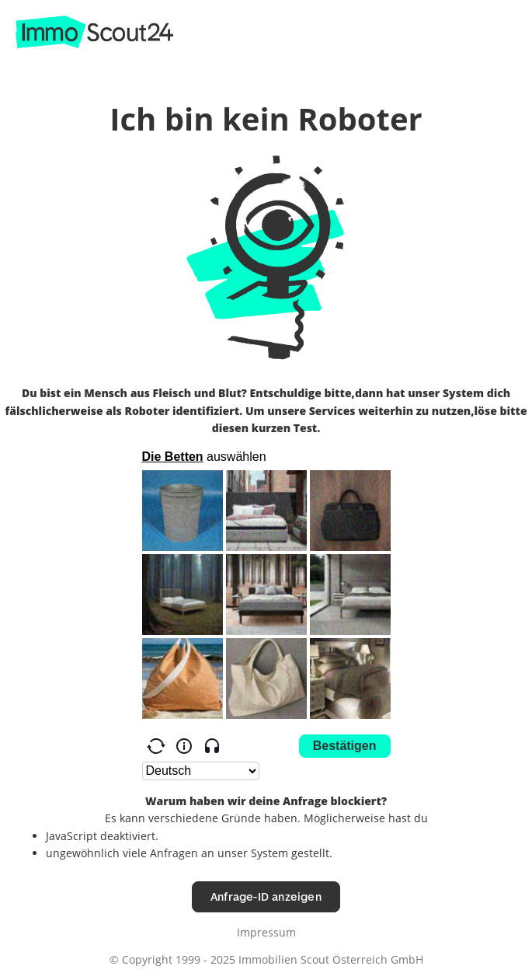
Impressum (266, 932)
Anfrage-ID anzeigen (266, 896)
